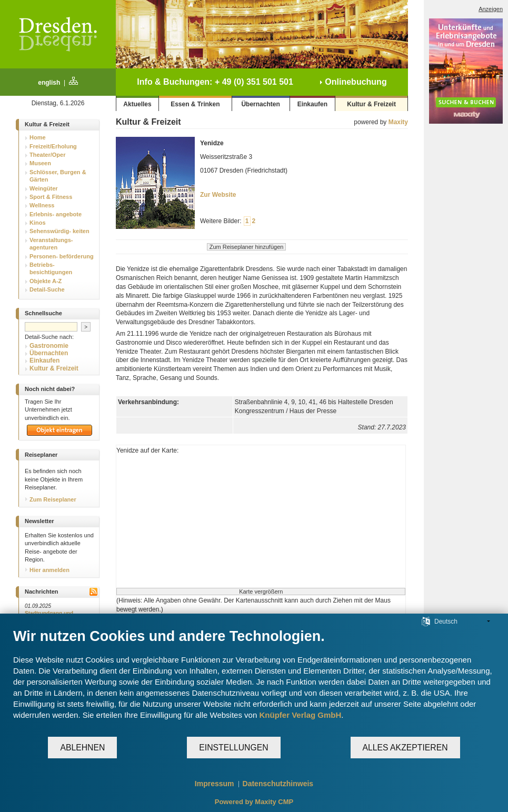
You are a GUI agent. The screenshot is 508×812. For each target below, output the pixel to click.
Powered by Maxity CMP (254, 802)
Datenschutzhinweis (278, 784)
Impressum (215, 784)
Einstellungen (233, 748)
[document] (254, 682)
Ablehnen (82, 748)
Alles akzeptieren (405, 748)
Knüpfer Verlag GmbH (300, 715)
